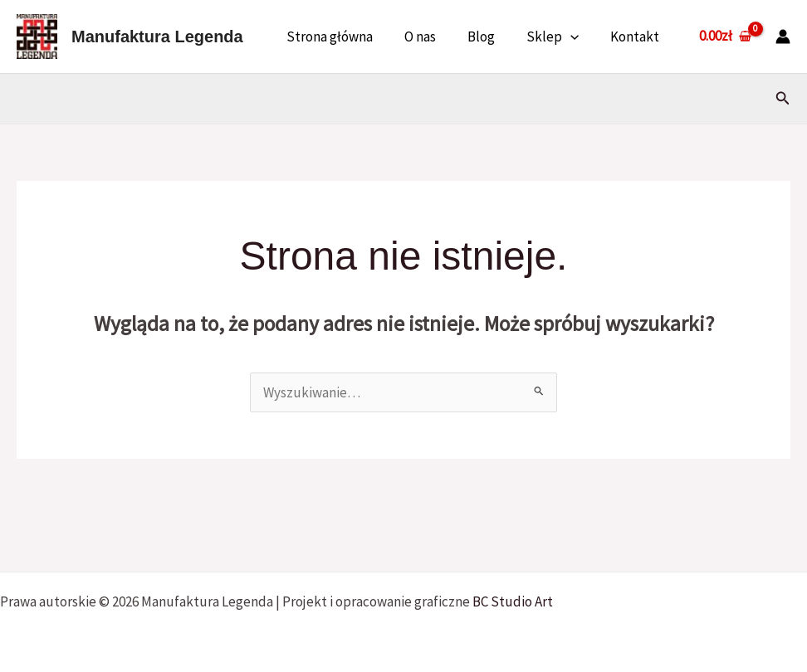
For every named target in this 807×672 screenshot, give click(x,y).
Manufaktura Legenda (157, 37)
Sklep (558, 37)
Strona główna (345, 37)
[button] (575, 37)
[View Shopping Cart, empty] (725, 36)
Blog (489, 37)
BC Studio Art (513, 601)
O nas (432, 37)
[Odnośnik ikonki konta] (783, 37)
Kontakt (636, 37)
